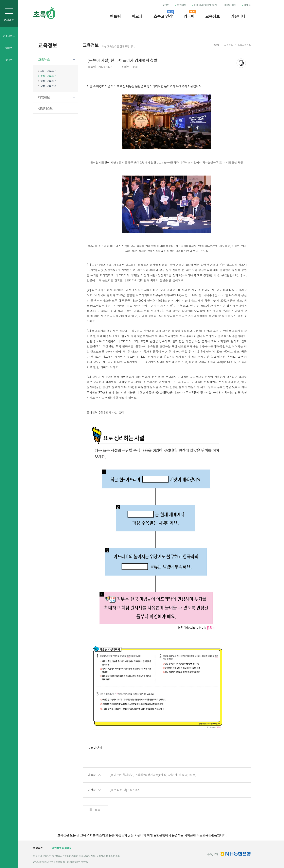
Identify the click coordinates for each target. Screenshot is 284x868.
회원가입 (182, 5)
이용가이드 (230, 5)
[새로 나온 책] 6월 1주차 (114, 790)
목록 (97, 810)
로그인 (166, 5)
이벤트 (247, 5)
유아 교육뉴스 (48, 71)
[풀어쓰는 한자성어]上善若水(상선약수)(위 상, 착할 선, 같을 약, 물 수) (142, 775)
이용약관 (38, 848)
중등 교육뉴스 (48, 81)
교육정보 (48, 45)
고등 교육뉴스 (48, 86)
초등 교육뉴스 (48, 76)
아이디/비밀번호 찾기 (205, 5)
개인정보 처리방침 (62, 848)
